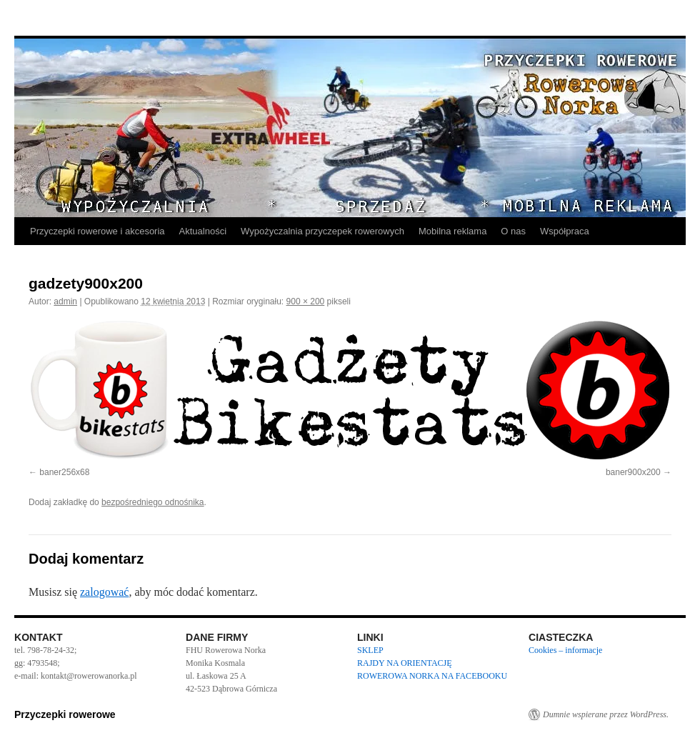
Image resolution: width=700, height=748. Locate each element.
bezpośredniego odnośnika (152, 502)
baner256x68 (64, 472)
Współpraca (565, 231)
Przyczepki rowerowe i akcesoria (97, 231)
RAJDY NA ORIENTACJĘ (405, 663)
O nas (513, 231)
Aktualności (203, 231)
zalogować (104, 592)
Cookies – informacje (565, 650)
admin (65, 301)
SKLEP (370, 650)
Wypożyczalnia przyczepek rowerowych (322, 231)
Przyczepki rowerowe (65, 714)
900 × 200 (306, 301)
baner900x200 (633, 472)
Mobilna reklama (452, 231)
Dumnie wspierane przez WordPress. (606, 714)
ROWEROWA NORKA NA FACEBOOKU (432, 676)
